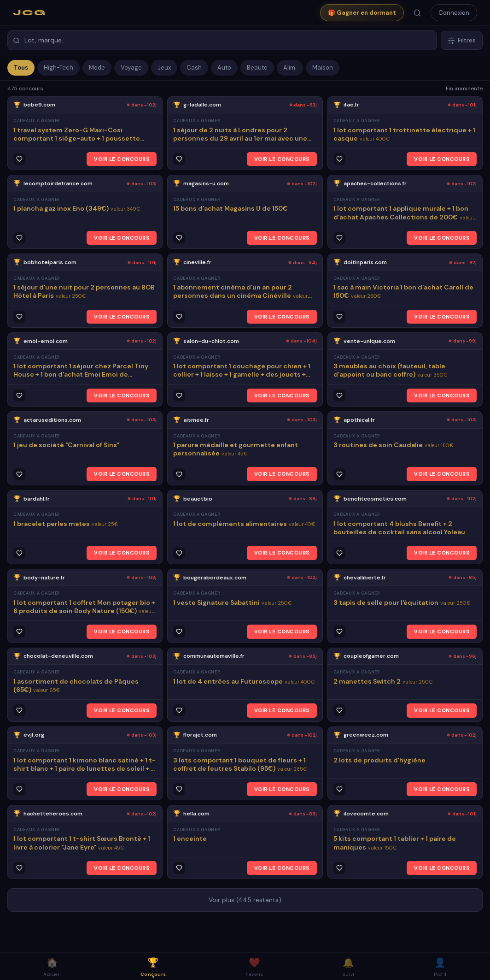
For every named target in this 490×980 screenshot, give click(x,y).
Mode (97, 68)
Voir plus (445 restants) (245, 900)
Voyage (131, 68)
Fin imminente (464, 89)
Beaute (257, 68)
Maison (323, 68)
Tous (21, 68)
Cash (194, 68)
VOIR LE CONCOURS (122, 159)
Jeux (164, 68)
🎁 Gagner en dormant (362, 13)
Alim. (290, 68)
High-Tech (58, 68)
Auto (224, 68)
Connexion (454, 13)
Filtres (462, 40)
